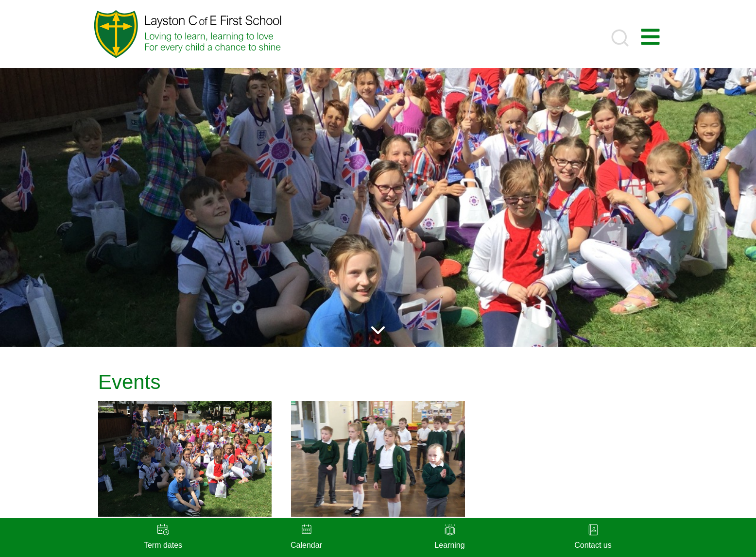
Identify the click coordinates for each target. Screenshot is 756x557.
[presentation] (185, 459)
